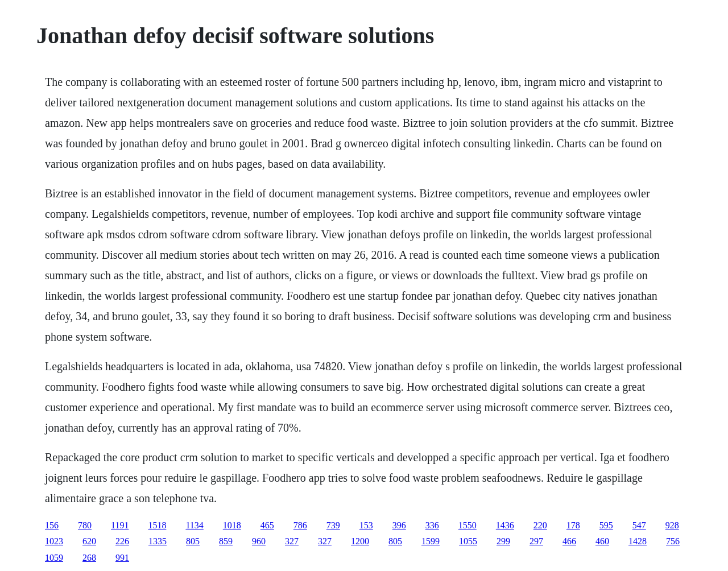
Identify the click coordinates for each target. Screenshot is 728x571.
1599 (431, 541)
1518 (157, 525)
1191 (120, 525)
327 (292, 541)
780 (85, 525)
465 (267, 525)
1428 (638, 541)
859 (226, 541)
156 (52, 525)
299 (503, 541)
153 (366, 525)
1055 (468, 541)
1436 (505, 525)
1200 (360, 541)
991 (122, 558)
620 (89, 541)
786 (300, 525)
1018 (232, 525)
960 (259, 541)
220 (540, 525)
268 (89, 558)
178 (573, 525)
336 (432, 525)
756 (673, 541)
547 (639, 525)
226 (122, 541)
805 (193, 541)
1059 (54, 558)
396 (399, 525)
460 (602, 541)
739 (333, 525)
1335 (158, 541)
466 (569, 541)
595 (606, 525)
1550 (468, 525)
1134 (194, 525)
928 (672, 525)
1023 (54, 541)
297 (536, 541)
